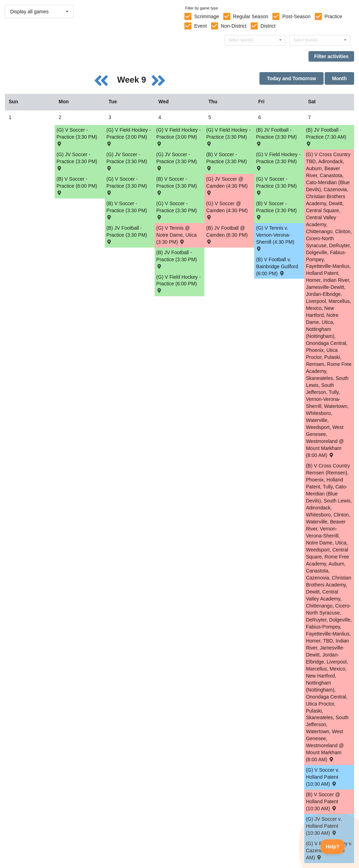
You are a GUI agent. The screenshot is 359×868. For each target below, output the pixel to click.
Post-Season (296, 16)
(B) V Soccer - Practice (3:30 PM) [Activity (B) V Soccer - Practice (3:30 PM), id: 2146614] (127, 210)
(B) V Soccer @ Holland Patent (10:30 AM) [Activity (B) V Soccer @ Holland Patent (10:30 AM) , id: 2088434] (323, 801)
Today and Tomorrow (291, 78)
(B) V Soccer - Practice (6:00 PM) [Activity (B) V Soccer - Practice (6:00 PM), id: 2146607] (77, 185)
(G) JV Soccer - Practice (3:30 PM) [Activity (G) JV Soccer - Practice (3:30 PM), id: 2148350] (177, 161)
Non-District (234, 26)
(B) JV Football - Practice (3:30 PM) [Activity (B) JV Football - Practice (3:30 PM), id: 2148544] (276, 136)
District (268, 26)
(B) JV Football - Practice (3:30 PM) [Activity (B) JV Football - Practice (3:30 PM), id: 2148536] (127, 234)
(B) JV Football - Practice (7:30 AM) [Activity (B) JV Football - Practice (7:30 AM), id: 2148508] (326, 136)
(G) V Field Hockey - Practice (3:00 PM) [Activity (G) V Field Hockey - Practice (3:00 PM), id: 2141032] (179, 136)
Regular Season (251, 16)
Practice (334, 16)
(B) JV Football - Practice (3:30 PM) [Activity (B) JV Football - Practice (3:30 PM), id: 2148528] (177, 259)
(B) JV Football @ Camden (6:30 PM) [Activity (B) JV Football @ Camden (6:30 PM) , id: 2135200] (227, 234)
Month (339, 78)
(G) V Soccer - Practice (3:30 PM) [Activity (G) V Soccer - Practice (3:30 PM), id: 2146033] (77, 136)
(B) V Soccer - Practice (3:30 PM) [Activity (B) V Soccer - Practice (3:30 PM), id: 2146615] (177, 185)
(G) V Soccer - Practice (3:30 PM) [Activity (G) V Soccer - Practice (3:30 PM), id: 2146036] (177, 210)
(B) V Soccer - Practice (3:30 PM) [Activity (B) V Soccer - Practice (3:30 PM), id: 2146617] (276, 210)
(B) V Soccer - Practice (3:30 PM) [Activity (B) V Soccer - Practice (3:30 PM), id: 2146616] (226, 161)
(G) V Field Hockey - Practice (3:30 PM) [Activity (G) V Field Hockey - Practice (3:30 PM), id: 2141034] (228, 136)
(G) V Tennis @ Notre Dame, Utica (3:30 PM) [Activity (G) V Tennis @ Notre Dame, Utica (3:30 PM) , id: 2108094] (177, 235)
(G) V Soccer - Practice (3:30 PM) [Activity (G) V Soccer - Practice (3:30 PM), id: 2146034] (127, 185)
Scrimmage (207, 16)
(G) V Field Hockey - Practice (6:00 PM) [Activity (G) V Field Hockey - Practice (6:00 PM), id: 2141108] (179, 283)
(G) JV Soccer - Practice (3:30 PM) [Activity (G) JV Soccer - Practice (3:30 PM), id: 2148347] (77, 161)
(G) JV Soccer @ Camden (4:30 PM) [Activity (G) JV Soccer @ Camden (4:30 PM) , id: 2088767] (227, 185)
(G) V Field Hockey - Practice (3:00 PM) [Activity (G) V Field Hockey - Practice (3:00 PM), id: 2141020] (129, 136)
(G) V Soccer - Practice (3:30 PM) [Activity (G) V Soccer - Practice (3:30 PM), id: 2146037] (276, 185)
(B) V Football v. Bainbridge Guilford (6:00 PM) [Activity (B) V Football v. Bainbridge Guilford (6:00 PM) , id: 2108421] (277, 266)
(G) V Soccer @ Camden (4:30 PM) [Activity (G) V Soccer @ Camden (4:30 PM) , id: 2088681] (227, 210)
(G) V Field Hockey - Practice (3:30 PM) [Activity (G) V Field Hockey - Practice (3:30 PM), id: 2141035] (278, 161)
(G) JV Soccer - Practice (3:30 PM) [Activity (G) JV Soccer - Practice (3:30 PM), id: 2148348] (127, 161)
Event (201, 26)
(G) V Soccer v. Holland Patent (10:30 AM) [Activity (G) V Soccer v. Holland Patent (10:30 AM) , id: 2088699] (323, 777)
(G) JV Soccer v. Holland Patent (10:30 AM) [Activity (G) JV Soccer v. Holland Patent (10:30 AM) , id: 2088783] (324, 826)
